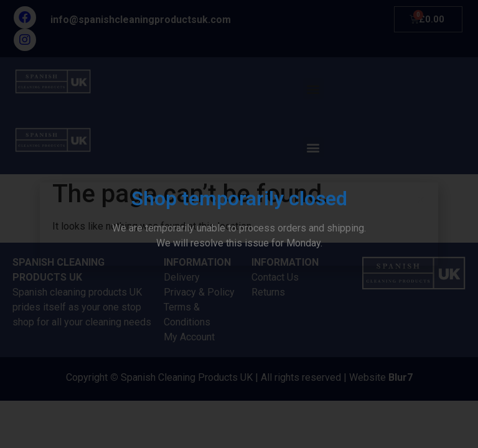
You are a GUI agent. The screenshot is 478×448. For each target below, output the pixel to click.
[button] (421, 199)
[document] (239, 224)
